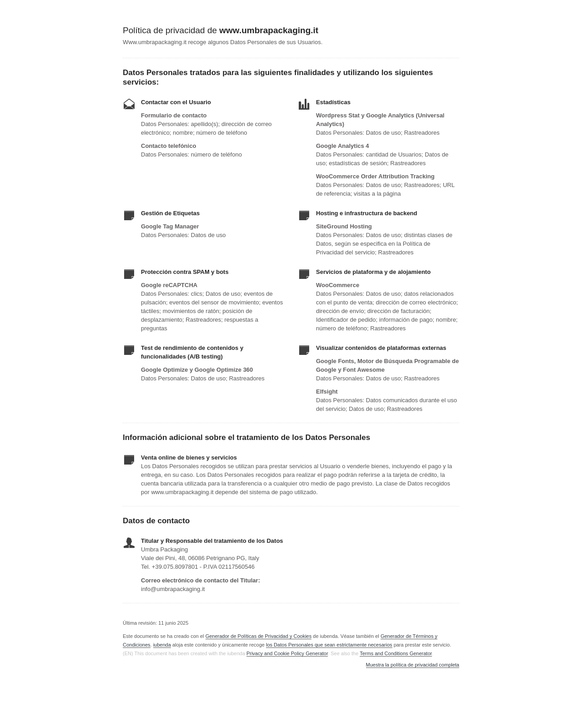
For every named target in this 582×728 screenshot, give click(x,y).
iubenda (162, 645)
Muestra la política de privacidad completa (413, 665)
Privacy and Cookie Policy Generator (287, 653)
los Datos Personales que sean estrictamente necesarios (329, 645)
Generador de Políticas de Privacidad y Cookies (259, 636)
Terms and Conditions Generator (396, 653)
